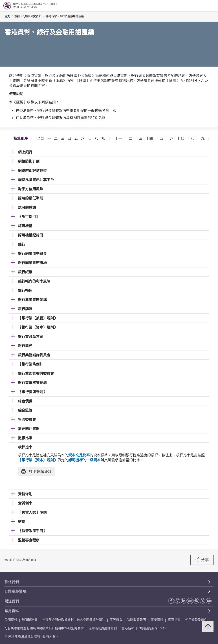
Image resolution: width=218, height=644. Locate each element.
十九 (201, 138)
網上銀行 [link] (25, 152)
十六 (170, 138)
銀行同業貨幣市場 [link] (32, 263)
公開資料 (11, 620)
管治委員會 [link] (27, 420)
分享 (202, 560)
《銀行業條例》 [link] (31, 364)
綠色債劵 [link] (25, 401)
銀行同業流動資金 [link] (32, 254)
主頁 (7, 16)
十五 (160, 138)
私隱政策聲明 (137, 620)
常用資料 (12, 611)
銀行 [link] (22, 244)
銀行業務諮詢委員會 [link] (34, 355)
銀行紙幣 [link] (25, 272)
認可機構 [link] (25, 226)
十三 (139, 138)
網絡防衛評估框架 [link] (32, 171)
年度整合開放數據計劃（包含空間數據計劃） (74, 620)
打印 (36, 472)
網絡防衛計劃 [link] (29, 161)
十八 (191, 138)
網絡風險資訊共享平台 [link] (36, 180)
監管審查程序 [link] (29, 540)
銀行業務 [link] (25, 346)
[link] (203, 6)
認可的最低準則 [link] (31, 198)
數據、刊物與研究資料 (28, 16)
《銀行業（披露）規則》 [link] (38, 318)
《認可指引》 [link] (29, 217)
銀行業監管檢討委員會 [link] (36, 374)
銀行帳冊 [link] (25, 291)
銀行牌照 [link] (25, 309)
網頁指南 (174, 620)
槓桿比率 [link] (25, 447)
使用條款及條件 (196, 620)
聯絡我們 (12, 582)
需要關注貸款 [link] (29, 429)
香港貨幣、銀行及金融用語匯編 (65, 16)
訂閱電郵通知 (15, 591)
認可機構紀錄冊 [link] (31, 235)
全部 (41, 138)
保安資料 (157, 620)
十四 (149, 138)
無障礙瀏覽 (30, 620)
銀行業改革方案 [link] (31, 337)
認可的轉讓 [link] (27, 208)
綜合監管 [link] (25, 410)
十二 (129, 138)
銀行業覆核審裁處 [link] (32, 383)
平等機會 (116, 620)
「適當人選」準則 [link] (32, 513)
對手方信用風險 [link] (31, 189)
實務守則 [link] (25, 494)
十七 (180, 138)
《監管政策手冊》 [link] (32, 531)
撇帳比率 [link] (25, 438)
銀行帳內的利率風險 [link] (34, 281)
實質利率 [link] (25, 503)
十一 (118, 138)
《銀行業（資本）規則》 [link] (38, 327)
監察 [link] (22, 522)
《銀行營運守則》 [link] (32, 392)
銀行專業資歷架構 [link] (32, 300)
